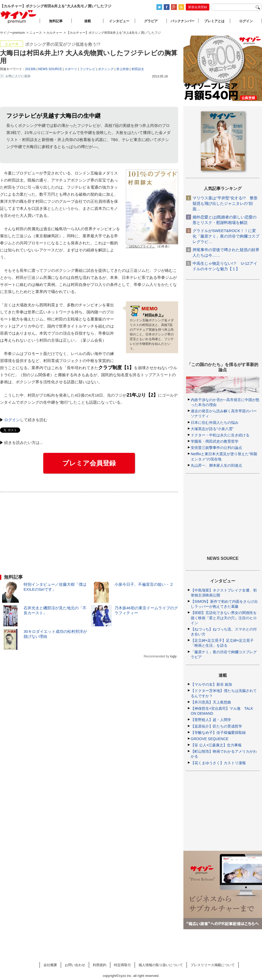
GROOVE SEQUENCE (210, 739)
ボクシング (106, 69)
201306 (30, 69)
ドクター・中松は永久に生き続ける (220, 435)
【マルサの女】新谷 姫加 (211, 684)
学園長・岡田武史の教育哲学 (215, 441)
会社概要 (50, 965)
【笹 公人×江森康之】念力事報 (216, 745)
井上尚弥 (123, 69)
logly (173, 657)
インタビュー (119, 21)
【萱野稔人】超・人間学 (211, 720)
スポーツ (71, 69)
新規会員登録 (198, 7)
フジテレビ (88, 69)
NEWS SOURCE (50, 69)
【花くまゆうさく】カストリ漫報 (218, 763)
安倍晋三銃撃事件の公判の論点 (216, 448)
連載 (88, 21)
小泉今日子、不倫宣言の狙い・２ (144, 585)
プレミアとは (214, 21)
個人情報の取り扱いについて (161, 965)
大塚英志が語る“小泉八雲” (212, 429)
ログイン (12, 420)
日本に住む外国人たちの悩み (215, 423)
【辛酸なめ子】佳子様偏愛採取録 (218, 733)
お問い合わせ (75, 965)
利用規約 (100, 965)
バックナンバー (182, 21)
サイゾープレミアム (19, 17)
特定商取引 (122, 965)
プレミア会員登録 (89, 463)
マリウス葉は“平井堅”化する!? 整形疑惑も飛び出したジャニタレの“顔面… (225, 203)
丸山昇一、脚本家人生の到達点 (216, 465)
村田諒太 (138, 69)
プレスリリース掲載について (213, 965)
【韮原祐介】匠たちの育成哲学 (216, 726)
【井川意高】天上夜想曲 (211, 702)
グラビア (151, 21)
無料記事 (56, 21)
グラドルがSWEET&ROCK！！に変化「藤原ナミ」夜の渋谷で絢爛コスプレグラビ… (226, 236)
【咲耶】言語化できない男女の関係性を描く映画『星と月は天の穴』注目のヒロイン (224, 618)
